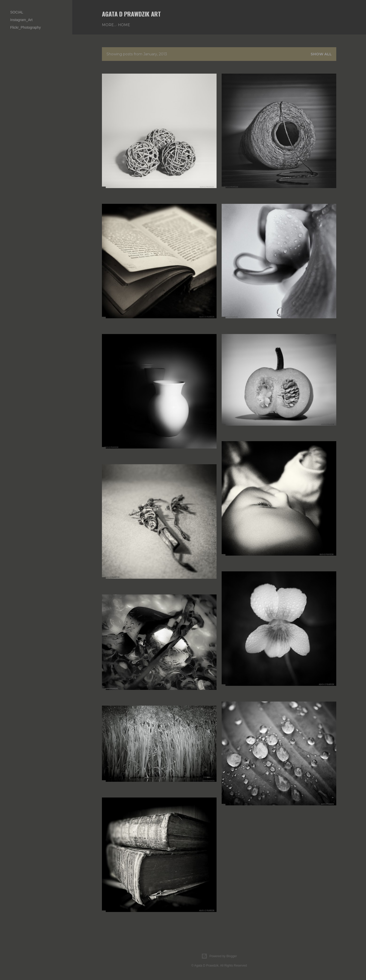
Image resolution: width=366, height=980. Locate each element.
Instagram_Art (21, 20)
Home (110, 25)
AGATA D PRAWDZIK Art (131, 14)
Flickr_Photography (26, 27)
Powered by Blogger (219, 956)
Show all (321, 54)
